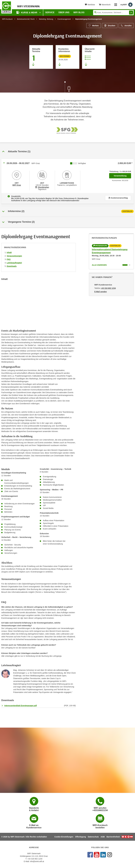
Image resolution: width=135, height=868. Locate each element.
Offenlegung (81, 837)
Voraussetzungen (14, 256)
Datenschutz (93, 837)
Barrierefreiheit (113, 837)
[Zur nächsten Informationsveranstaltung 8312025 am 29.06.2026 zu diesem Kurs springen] (67, 57)
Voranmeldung (122, 175)
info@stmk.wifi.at (37, 861)
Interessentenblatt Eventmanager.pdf (21, 706)
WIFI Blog (79, 12)
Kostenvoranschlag (118, 198)
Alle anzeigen (99, 265)
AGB (103, 837)
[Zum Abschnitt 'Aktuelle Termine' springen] (41, 57)
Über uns (64, 12)
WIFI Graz (17, 185)
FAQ (9, 259)
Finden (131, 13)
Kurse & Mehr (27, 12)
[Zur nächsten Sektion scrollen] (67, 87)
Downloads (12, 266)
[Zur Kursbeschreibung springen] (94, 57)
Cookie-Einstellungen (64, 837)
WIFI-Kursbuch (7, 19)
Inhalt (9, 252)
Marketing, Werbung (46, 19)
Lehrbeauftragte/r (14, 263)
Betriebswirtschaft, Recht (26, 19)
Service (50, 12)
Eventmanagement (64, 19)
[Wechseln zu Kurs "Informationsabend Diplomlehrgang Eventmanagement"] (125, 265)
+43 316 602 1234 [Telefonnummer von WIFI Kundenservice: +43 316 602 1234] (108, 288)
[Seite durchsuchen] (113, 13)
